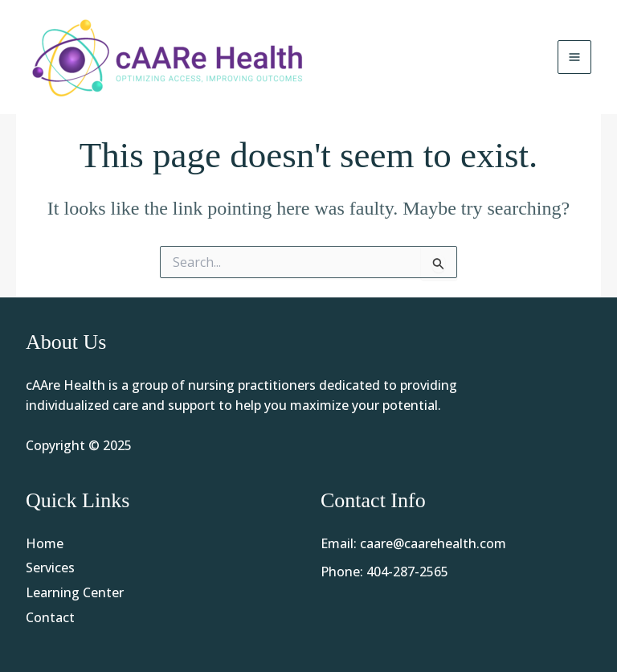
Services (50, 568)
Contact (50, 617)
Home (45, 543)
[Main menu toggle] (574, 57)
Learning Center (75, 592)
